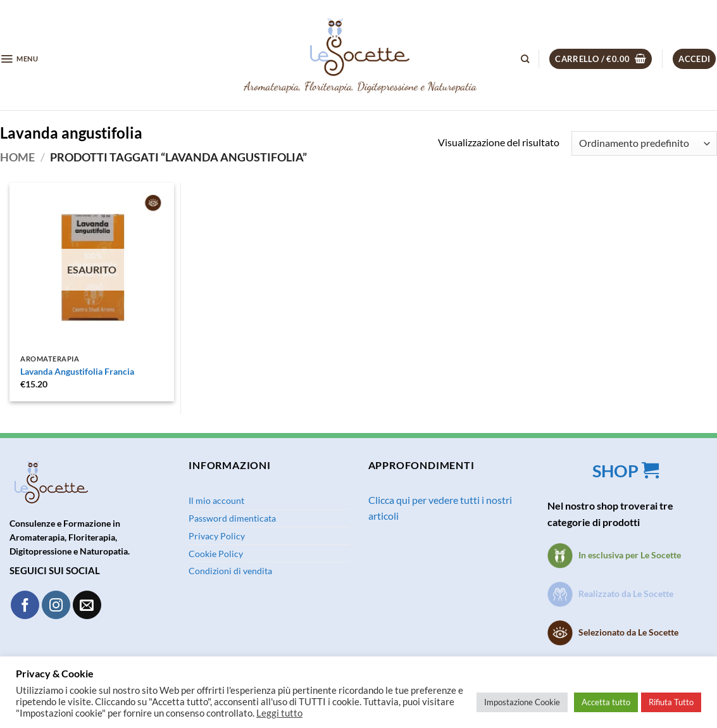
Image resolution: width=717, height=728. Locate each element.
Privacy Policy (217, 536)
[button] (19, 59)
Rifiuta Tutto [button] (671, 702)
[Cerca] (525, 59)
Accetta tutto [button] (606, 702)
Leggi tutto (279, 713)
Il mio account (216, 500)
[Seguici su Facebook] (25, 605)
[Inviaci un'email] (87, 605)
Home (17, 157)
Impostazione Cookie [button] (522, 702)
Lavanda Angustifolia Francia (77, 371)
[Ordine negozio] (644, 143)
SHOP (627, 471)
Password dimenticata (232, 518)
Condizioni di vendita (230, 571)
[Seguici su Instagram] (56, 605)
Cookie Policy (216, 554)
